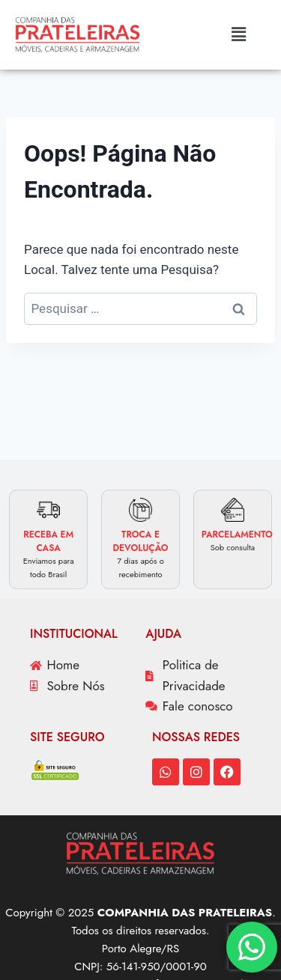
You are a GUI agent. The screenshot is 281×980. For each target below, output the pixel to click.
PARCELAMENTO (237, 535)
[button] (238, 34)
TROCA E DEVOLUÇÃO (140, 541)
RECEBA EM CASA (48, 541)
